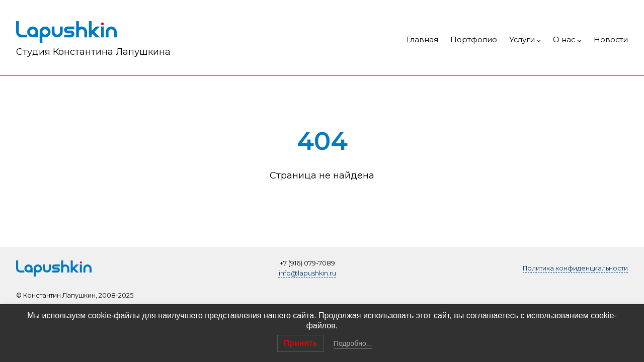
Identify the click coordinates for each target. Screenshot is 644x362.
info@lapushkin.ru (307, 273)
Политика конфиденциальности (575, 268)
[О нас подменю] (579, 40)
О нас (564, 40)
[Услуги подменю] (539, 40)
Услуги (522, 40)
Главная (422, 40)
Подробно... (353, 343)
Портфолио (474, 40)
